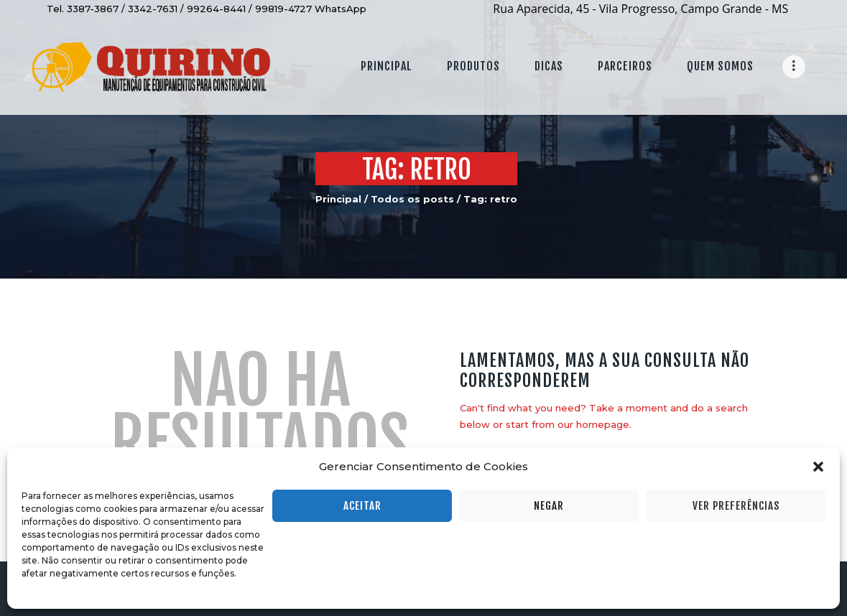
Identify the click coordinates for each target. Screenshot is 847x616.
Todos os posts (412, 199)
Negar (549, 506)
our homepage (593, 424)
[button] (818, 467)
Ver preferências (736, 506)
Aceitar (362, 506)
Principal (338, 199)
